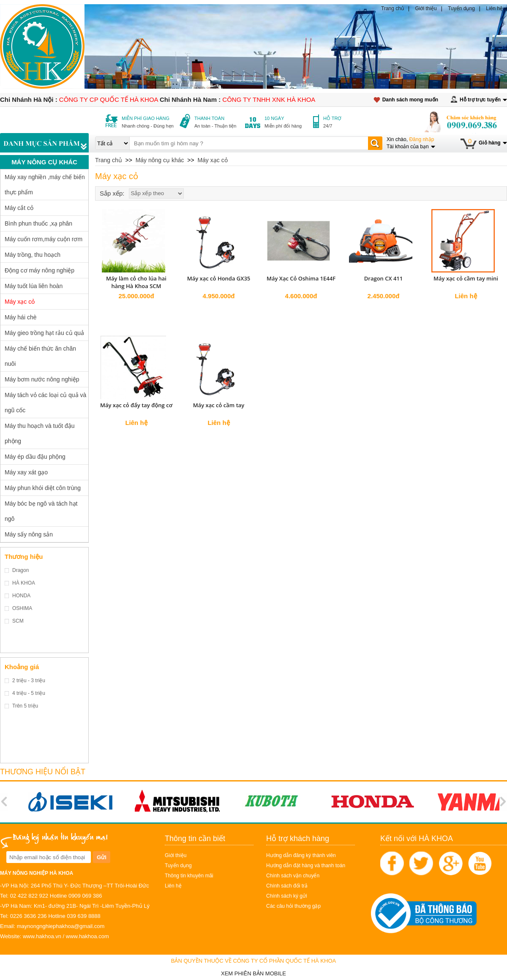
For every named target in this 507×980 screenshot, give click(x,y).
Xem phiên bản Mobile (253, 973)
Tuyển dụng (461, 8)
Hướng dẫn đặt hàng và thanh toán (306, 866)
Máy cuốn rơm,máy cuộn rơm (44, 239)
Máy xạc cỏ (20, 302)
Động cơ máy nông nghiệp (40, 270)
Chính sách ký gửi (287, 896)
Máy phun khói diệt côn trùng (43, 488)
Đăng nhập (421, 139)
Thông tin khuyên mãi (189, 876)
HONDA (21, 596)
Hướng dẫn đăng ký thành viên (301, 855)
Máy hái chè (20, 317)
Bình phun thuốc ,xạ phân (38, 223)
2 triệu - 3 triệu (29, 681)
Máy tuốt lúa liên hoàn (34, 286)
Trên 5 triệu (25, 706)
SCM (18, 621)
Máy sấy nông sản (29, 534)
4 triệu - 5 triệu (29, 693)
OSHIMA (22, 608)
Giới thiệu (426, 8)
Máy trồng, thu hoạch (33, 255)
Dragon (20, 570)
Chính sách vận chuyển (293, 876)
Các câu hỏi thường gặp (293, 906)
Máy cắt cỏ (19, 208)
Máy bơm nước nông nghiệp (42, 379)
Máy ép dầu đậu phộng (35, 457)
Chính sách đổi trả (287, 886)
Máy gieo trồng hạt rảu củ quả (44, 333)
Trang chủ (393, 8)
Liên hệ (494, 8)
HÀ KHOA (24, 583)
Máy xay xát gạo (26, 472)
